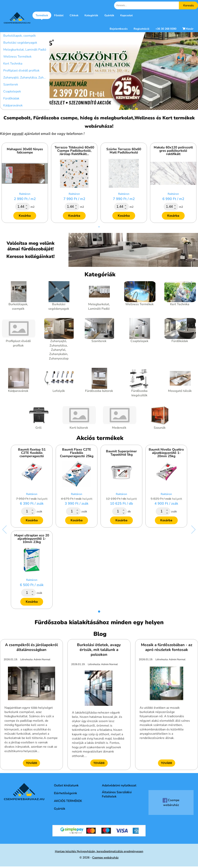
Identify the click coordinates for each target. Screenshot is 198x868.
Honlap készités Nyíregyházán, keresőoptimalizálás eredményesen (99, 851)
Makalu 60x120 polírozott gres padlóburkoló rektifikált (173, 151)
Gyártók (109, 15)
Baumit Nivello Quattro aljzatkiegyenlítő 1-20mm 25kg (166, 453)
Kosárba (25, 216)
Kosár (188, 29)
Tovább (32, 763)
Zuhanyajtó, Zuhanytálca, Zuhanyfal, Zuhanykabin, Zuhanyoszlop (26, 78)
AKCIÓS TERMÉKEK (68, 801)
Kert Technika (13, 64)
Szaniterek (11, 84)
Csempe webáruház (171, 802)
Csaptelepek (12, 91)
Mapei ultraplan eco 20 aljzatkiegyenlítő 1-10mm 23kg (32, 539)
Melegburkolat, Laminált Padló (25, 50)
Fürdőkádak (11, 98)
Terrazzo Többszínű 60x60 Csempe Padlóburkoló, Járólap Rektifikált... (74, 151)
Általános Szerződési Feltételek (117, 794)
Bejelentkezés (119, 29)
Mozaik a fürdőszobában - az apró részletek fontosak (167, 647)
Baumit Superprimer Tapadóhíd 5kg (121, 453)
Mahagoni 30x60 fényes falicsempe (25, 151)
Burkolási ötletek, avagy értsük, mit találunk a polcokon (99, 650)
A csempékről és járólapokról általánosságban (31, 647)
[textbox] (156, 5)
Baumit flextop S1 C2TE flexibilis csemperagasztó (32, 453)
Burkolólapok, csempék (20, 36)
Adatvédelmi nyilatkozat (119, 785)
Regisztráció (141, 29)
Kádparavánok (13, 105)
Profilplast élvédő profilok (21, 71)
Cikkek (74, 15)
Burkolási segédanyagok (20, 43)
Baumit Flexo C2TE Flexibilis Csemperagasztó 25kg (77, 453)
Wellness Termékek (17, 57)
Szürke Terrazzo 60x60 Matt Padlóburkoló (124, 151)
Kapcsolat (126, 15)
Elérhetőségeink (65, 793)
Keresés (189, 5)
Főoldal (59, 15)
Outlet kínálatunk (66, 785)
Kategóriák (91, 15)
